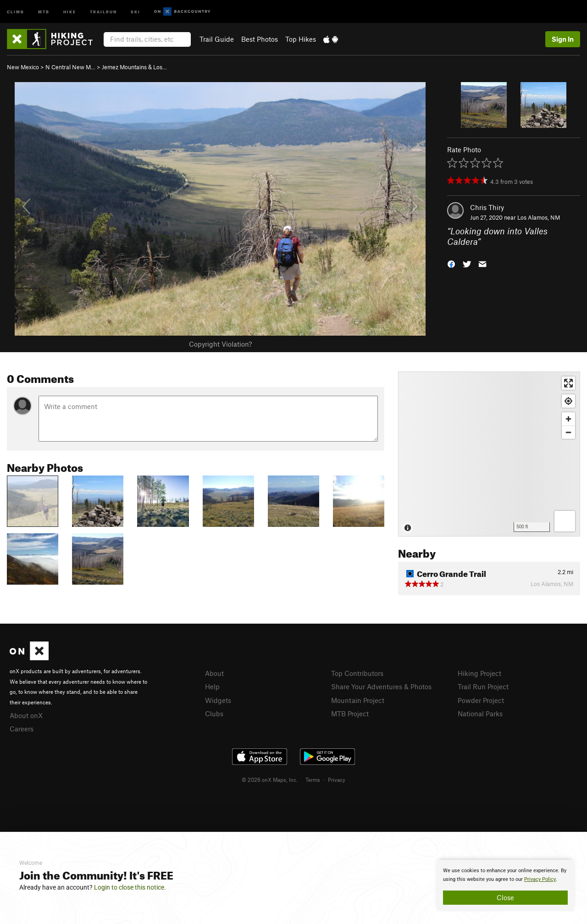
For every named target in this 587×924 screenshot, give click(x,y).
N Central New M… (70, 67)
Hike (70, 11)
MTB (44, 11)
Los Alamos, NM (539, 217)
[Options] (565, 521)
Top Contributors (357, 673)
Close (505, 897)
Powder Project (481, 700)
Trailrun (103, 11)
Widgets (218, 700)
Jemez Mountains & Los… (134, 67)
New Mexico (23, 67)
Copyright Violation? (220, 344)
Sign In (563, 39)
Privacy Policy (540, 879)
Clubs (214, 714)
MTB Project (350, 714)
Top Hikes (301, 39)
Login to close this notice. (130, 887)
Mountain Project (358, 700)
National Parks (480, 714)
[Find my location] (568, 401)
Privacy (337, 780)
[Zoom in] (568, 419)
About (214, 673)
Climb (16, 11)
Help (212, 686)
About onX (26, 715)
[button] (451, 263)
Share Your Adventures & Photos (381, 686)
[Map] (489, 454)
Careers (22, 729)
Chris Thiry (487, 207)
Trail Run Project (483, 686)
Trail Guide (217, 39)
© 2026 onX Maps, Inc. (270, 780)
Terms (313, 780)
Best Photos (260, 39)
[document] (505, 885)
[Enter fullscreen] (568, 383)
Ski (136, 11)
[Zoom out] (568, 432)
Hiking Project (479, 673)
